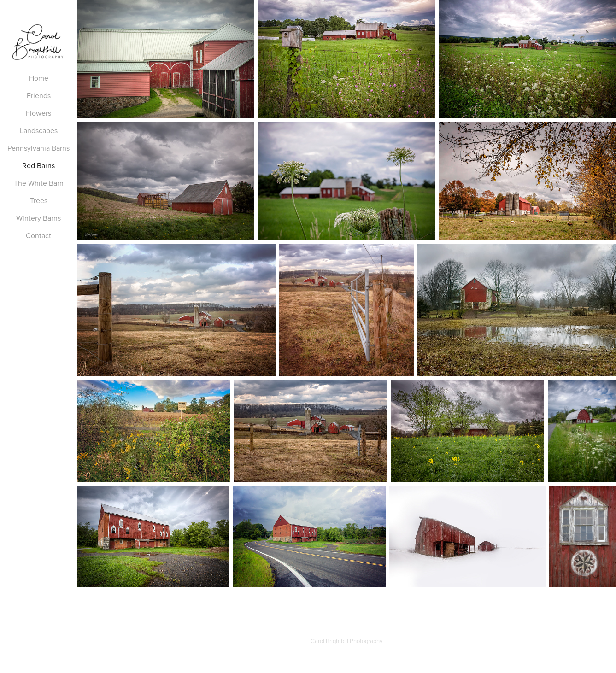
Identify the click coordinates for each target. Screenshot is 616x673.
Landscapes (39, 130)
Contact (38, 235)
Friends (39, 95)
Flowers (38, 113)
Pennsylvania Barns (38, 148)
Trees (39, 200)
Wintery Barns (38, 218)
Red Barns (38, 165)
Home (39, 78)
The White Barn (39, 183)
